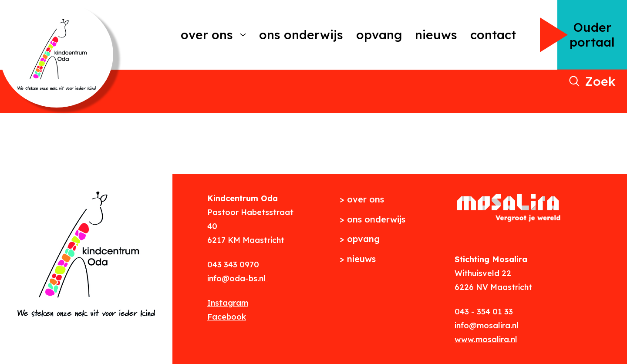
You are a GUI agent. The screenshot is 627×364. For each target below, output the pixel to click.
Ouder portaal (592, 35)
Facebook (227, 317)
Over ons (207, 35)
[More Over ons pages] (243, 35)
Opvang (379, 35)
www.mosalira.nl (486, 339)
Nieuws (436, 35)
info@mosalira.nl (487, 325)
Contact (493, 35)
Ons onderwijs (301, 35)
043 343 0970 (233, 265)
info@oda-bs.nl (238, 278)
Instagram (228, 303)
